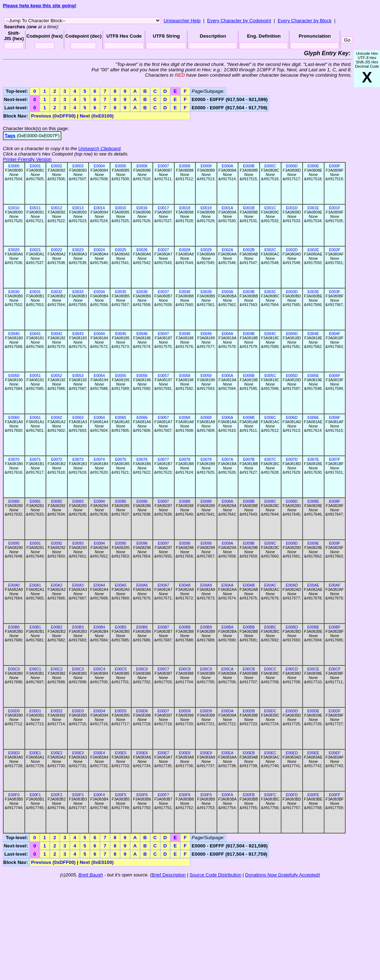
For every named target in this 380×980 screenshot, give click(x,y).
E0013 (78, 208)
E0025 (121, 250)
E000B (249, 166)
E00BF (335, 627)
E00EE (313, 753)
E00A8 (185, 585)
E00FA (227, 795)
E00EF (335, 753)
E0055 (121, 376)
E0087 (163, 501)
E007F (335, 459)
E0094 (99, 543)
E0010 (14, 208)
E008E (313, 501)
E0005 (121, 166)
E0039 (206, 292)
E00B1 (35, 627)
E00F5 (121, 795)
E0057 (163, 376)
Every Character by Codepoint (239, 21)
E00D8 (185, 711)
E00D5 (121, 711)
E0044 (99, 334)
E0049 (206, 334)
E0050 (14, 376)
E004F (335, 334)
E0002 (56, 166)
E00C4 (99, 669)
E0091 (35, 543)
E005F (335, 376)
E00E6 (142, 753)
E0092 (56, 543)
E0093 (78, 543)
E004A (227, 334)
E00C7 (163, 669)
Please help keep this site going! (40, 6)
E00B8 (185, 627)
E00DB (249, 711)
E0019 (206, 208)
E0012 (56, 208)
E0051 (35, 376)
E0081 (35, 501)
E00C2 (57, 669)
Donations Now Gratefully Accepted (282, 875)
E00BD (292, 627)
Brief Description (169, 875)
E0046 (142, 334)
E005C (270, 376)
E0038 (185, 292)
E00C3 (78, 669)
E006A (227, 417)
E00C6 (142, 669)
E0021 (35, 250)
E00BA (227, 627)
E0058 (185, 376)
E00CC (270, 669)
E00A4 (99, 585)
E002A (227, 250)
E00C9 (206, 669)
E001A (227, 208)
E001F (335, 208)
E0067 (163, 417)
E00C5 (121, 669)
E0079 (206, 459)
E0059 (206, 376)
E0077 (163, 459)
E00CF (335, 669)
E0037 (163, 292)
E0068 (185, 417)
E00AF (335, 585)
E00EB (249, 753)
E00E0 (14, 753)
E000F (335, 166)
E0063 (78, 417)
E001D (292, 208)
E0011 (35, 208)
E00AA (227, 585)
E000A (227, 166)
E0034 (99, 292)
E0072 (56, 459)
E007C (270, 459)
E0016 (142, 208)
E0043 (78, 334)
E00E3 (78, 753)
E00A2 (57, 585)
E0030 (14, 292)
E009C (270, 543)
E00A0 (14, 585)
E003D (292, 292)
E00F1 (35, 795)
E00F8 (185, 795)
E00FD (292, 795)
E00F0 (14, 795)
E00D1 (35, 711)
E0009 (206, 166)
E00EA (227, 753)
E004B (249, 334)
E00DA (228, 711)
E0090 (14, 543)
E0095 (121, 543)
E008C (270, 501)
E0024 (99, 250)
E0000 (14, 166)
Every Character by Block (304, 21)
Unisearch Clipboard (99, 149)
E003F (335, 292)
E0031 (35, 292)
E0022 (56, 250)
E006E (313, 417)
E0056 (142, 376)
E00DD (292, 711)
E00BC (270, 627)
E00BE (313, 627)
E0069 (206, 417)
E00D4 (99, 711)
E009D (292, 543)
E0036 (142, 292)
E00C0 (14, 669)
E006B (249, 417)
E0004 (99, 166)
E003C (270, 292)
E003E (313, 292)
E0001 (35, 166)
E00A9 (206, 585)
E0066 (142, 417)
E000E (313, 166)
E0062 (56, 417)
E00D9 (206, 711)
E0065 (121, 417)
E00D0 (14, 711)
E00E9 (206, 753)
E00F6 (142, 795)
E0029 (206, 250)
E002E (313, 250)
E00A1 (35, 585)
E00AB (249, 585)
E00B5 (121, 627)
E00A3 (78, 585)
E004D (292, 334)
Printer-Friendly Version (27, 159)
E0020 (14, 250)
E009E (313, 543)
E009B (249, 543)
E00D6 (142, 711)
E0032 (56, 292)
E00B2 (57, 627)
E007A (227, 459)
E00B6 (142, 627)
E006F (335, 417)
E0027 (163, 250)
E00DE (313, 711)
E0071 (35, 459)
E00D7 (163, 711)
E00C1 (35, 669)
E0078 (185, 459)
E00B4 (99, 627)
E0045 (121, 334)
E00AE (313, 585)
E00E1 (35, 753)
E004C (270, 334)
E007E (313, 459)
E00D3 (78, 711)
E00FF (334, 795)
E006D (292, 417)
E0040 (14, 334)
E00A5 (121, 585)
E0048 (185, 334)
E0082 (56, 501)
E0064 (99, 417)
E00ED (292, 753)
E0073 (78, 459)
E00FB (249, 795)
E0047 (163, 334)
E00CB (249, 669)
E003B (249, 292)
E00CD (292, 669)
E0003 (78, 166)
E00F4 (99, 795)
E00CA (228, 669)
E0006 (142, 166)
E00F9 (206, 795)
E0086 (142, 501)
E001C (270, 208)
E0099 (206, 543)
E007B (249, 459)
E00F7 (163, 795)
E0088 (185, 501)
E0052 (56, 376)
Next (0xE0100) (97, 116)
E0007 (163, 166)
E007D (292, 459)
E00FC (270, 795)
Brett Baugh (91, 875)
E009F (335, 543)
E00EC (270, 753)
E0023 (78, 250)
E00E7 (163, 753)
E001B (249, 208)
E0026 (142, 250)
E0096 (142, 543)
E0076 (142, 459)
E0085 (121, 501)
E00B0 (14, 627)
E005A (227, 376)
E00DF (335, 711)
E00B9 (206, 627)
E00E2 (57, 753)
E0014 (99, 208)
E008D (292, 501)
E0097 (163, 543)
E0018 (185, 208)
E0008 (185, 166)
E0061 (35, 417)
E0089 (206, 501)
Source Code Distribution (216, 875)
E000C (270, 166)
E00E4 (99, 753)
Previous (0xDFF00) (53, 116)
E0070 (14, 459)
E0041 (35, 334)
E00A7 (163, 585)
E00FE (313, 795)
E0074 (99, 459)
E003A (227, 292)
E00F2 (56, 795)
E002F (335, 250)
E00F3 (78, 795)
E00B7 (163, 627)
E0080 (14, 501)
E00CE (313, 669)
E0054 (99, 376)
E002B (249, 250)
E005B (249, 376)
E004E (313, 334)
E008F (335, 501)
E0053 (78, 376)
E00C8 (185, 669)
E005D (292, 376)
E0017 (163, 208)
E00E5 (121, 753)
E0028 (185, 250)
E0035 (121, 292)
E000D (292, 166)
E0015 (121, 208)
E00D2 (57, 711)
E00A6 (142, 585)
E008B (249, 501)
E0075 (121, 459)
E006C (270, 417)
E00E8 (185, 753)
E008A (227, 501)
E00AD (292, 585)
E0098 (185, 543)
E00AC (270, 585)
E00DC (270, 711)
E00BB (249, 627)
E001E (313, 208)
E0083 (78, 501)
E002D (292, 250)
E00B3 (78, 627)
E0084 (99, 501)
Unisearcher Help (182, 21)
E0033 (78, 292)
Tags (10, 136)
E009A (227, 543)
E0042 (56, 334)
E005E (313, 376)
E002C (270, 250)
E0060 (14, 417)
